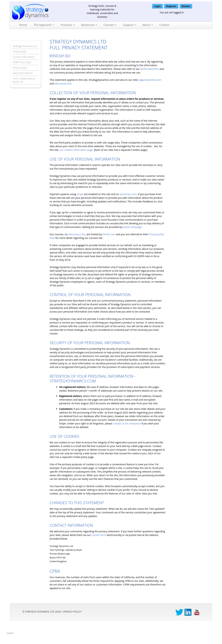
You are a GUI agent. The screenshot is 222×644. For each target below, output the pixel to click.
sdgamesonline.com (150, 80)
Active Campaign (132, 227)
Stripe (80, 194)
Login (157, 6)
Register (171, 6)
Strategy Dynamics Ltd (25, 46)
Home (23, 25)
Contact (164, 25)
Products (68, 25)
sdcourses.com (63, 83)
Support (129, 25)
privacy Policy (72, 612)
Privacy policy (20, 68)
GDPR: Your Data (22, 62)
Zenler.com (109, 234)
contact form (99, 535)
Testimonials (20, 52)
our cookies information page (76, 150)
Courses (110, 25)
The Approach (44, 25)
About (148, 25)
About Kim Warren (23, 73)
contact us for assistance (127, 423)
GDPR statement (150, 69)
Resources (89, 25)
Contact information (24, 57)
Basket (186, 6)
